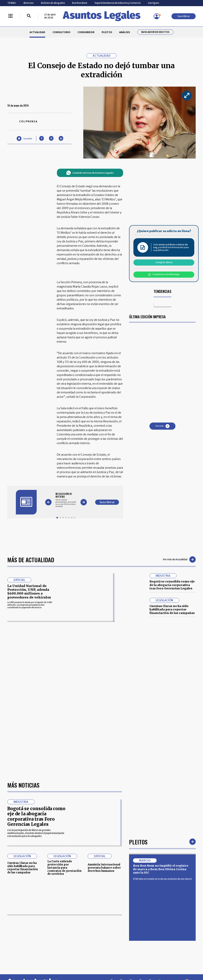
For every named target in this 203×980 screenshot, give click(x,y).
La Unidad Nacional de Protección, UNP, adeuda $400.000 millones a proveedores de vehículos (29, 592)
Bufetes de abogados (53, 3)
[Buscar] (29, 16)
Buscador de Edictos (155, 32)
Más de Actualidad (31, 560)
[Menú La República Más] (11, 16)
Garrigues (154, 3)
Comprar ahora (164, 262)
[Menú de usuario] (157, 16)
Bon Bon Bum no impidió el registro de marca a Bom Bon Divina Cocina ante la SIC (161, 869)
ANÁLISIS (124, 32)
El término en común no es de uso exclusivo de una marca (162, 879)
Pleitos (138, 842)
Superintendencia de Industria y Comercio (118, 3)
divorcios (29, 3)
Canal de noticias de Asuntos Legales (90, 173)
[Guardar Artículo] (24, 138)
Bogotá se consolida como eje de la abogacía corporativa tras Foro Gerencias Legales (172, 585)
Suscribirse (184, 16)
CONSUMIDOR (86, 32)
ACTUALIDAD (37, 32)
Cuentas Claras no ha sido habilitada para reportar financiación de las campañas (172, 610)
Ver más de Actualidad (179, 559)
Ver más (162, 426)
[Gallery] (66, 500)
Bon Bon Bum (80, 3)
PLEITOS (107, 32)
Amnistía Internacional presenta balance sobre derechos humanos (104, 868)
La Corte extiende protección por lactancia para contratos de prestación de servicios (64, 868)
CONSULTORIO (61, 32)
